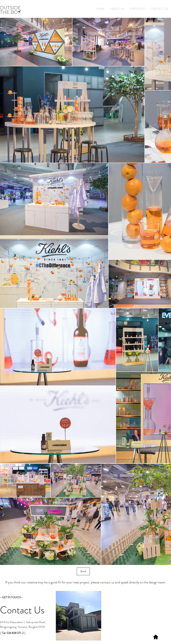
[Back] (83, 571)
